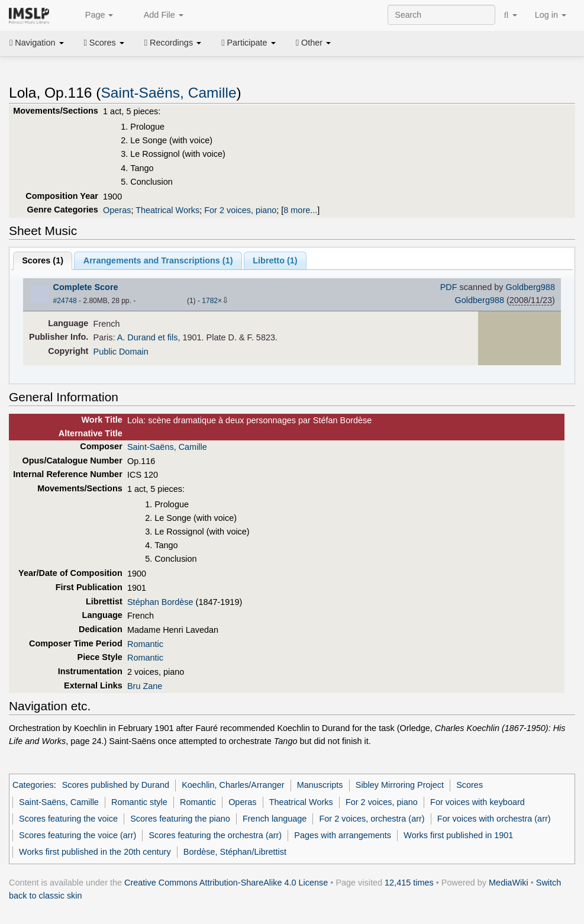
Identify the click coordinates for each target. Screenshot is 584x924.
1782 (210, 301)
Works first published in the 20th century (95, 852)
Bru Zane (145, 686)
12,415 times (409, 883)
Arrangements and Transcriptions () (158, 260)
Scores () (43, 260)
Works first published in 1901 (458, 835)
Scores (104, 43)
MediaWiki (509, 883)
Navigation (37, 43)
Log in (551, 15)
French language (275, 819)
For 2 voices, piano (240, 210)
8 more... (300, 210)
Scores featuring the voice (68, 819)
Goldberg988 (530, 287)
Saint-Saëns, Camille (168, 93)
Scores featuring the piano (180, 819)
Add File (157, 15)
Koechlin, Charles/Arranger (233, 785)
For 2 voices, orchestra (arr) (372, 819)
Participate (249, 43)
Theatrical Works (167, 210)
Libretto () (275, 260)
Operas (117, 210)
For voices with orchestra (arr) (494, 819)
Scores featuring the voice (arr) (78, 835)
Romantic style (139, 802)
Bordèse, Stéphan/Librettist (235, 852)
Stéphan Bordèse (160, 602)
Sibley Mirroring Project (400, 785)
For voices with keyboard (477, 802)
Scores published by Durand (116, 785)
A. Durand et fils (148, 337)
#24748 (65, 301)
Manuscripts (320, 785)
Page (93, 15)
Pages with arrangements (343, 835)
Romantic (145, 644)
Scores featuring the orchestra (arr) (215, 835)
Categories (33, 785)
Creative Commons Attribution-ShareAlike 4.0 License (226, 883)
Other (313, 43)
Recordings (173, 43)
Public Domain (121, 352)
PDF (449, 287)
